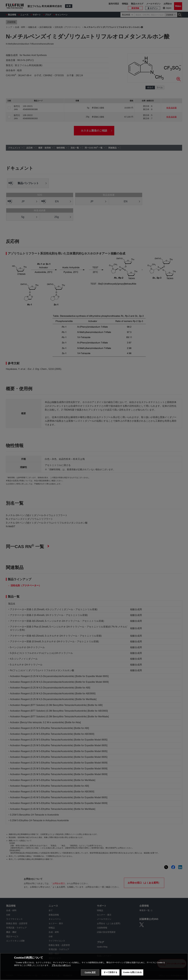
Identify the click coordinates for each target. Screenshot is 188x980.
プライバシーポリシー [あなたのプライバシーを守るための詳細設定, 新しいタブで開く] (61, 965)
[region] (94, 967)
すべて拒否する (110, 972)
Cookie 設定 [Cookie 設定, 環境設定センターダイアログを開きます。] (90, 972)
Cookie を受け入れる (132, 972)
